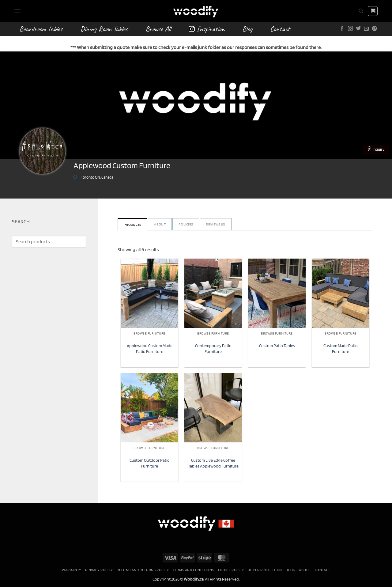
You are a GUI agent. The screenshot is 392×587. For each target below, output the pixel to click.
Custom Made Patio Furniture (341, 348)
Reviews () (215, 224)
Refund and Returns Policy (143, 570)
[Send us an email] (366, 29)
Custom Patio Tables (277, 345)
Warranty (72, 570)
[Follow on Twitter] (358, 29)
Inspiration (207, 29)
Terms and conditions (193, 570)
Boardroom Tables (41, 29)
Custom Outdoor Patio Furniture (150, 463)
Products (132, 224)
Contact (280, 29)
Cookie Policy (231, 570)
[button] (17, 11)
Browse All (158, 29)
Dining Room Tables (104, 29)
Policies (186, 224)
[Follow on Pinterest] (374, 29)
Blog (247, 29)
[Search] (361, 11)
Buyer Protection (265, 570)
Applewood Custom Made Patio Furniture (150, 348)
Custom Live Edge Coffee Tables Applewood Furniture (213, 463)
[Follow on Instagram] (350, 29)
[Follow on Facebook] (342, 29)
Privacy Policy (99, 570)
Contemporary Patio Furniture (213, 348)
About (160, 224)
